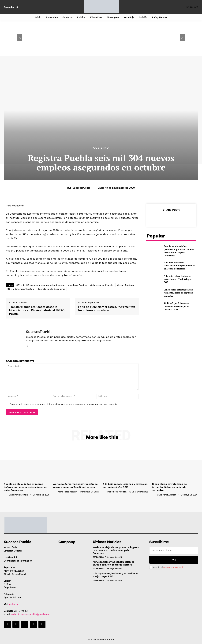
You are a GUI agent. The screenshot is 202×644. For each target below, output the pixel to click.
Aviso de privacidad (173, 567)
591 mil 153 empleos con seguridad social (40, 285)
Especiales (98, 557)
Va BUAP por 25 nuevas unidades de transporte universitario (176, 306)
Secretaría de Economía (51, 289)
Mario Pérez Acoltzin (18, 495)
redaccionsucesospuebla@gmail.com (30, 614)
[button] (12, 7)
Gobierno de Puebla (102, 285)
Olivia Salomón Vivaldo (21, 289)
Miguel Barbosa (126, 285)
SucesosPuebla (81, 188)
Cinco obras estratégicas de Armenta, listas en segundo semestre (178, 293)
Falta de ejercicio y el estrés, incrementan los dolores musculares (107, 309)
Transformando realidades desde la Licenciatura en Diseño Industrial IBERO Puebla (37, 310)
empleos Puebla (77, 285)
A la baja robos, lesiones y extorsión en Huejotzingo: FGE (178, 279)
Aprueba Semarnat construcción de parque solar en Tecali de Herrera (179, 265)
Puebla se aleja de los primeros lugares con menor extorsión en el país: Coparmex (179, 251)
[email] (174, 550)
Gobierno (101, 148)
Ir (174, 560)
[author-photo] (6, 495)
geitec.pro (14, 604)
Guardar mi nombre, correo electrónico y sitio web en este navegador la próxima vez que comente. (64, 404)
